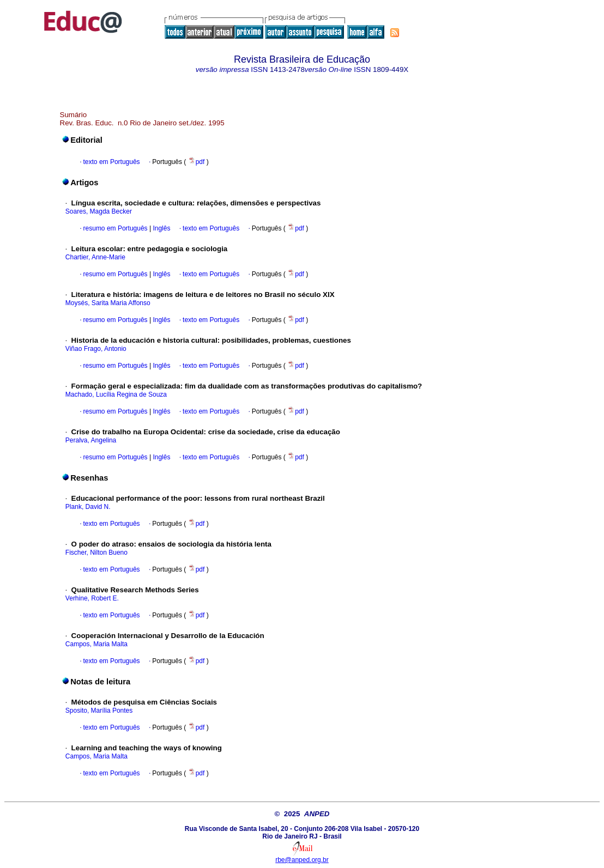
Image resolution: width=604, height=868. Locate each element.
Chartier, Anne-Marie (95, 257)
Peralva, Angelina (91, 440)
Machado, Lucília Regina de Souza (116, 394)
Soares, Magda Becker (99, 211)
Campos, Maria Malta (96, 644)
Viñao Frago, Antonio (96, 349)
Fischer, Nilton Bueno (96, 553)
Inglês (161, 228)
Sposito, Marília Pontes (99, 711)
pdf (197, 162)
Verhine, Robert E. (92, 598)
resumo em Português (116, 228)
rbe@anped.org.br (302, 860)
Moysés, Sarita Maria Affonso (108, 303)
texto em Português (112, 162)
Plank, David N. (88, 507)
